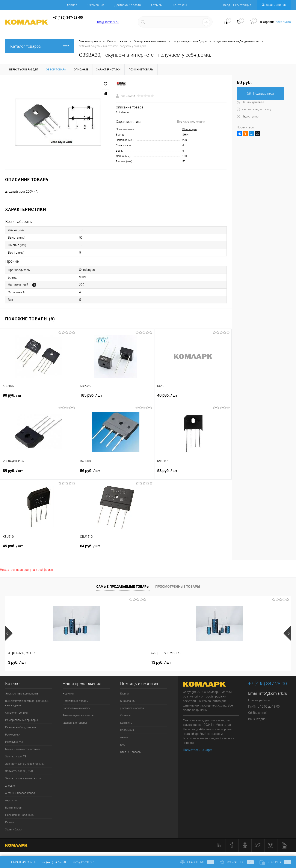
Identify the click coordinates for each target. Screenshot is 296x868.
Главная (71, 5)
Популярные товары (76, 701)
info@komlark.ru (108, 22)
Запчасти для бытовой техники (25, 764)
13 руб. (90, 662)
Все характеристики (191, 122)
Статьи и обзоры (131, 752)
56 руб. (116, 473)
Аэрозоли (11, 800)
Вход (227, 5)
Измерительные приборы (21, 720)
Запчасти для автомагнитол (23, 778)
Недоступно (248, 116)
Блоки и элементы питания (22, 749)
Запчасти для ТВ (16, 756)
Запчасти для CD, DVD (19, 771)
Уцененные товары (75, 723)
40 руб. (193, 398)
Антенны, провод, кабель (21, 793)
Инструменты (14, 742)
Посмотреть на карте (198, 750)
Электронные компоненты (22, 694)
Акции (124, 737)
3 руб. (17, 662)
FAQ (123, 745)
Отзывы (157, 5)
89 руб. (39, 473)
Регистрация (242, 5)
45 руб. (39, 549)
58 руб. (193, 473)
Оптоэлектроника (16, 713)
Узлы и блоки (14, 829)
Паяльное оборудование (21, 727)
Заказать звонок (274, 5)
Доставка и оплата (128, 5)
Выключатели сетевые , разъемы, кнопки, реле (27, 703)
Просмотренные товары (178, 586)
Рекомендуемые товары (78, 715)
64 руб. (116, 549)
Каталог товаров (39, 46)
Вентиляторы (14, 808)
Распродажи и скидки (76, 708)
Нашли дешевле (250, 102)
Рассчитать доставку (254, 109)
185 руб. (116, 398)
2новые (10, 786)
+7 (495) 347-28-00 (55, 862)
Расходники (13, 735)
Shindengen (190, 129)
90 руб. (39, 398)
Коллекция (127, 730)
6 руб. (231, 662)
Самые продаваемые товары (123, 586)
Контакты (180, 5)
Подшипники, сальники (20, 815)
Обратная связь (21, 862)
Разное (10, 822)
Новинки (68, 694)
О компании (96, 5)
